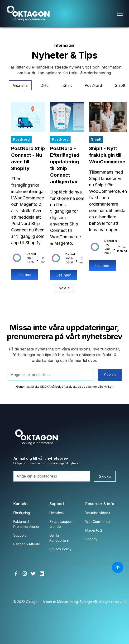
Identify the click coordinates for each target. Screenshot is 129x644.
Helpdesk (57, 513)
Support (20, 535)
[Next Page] (64, 288)
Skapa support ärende (61, 524)
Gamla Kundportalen (60, 538)
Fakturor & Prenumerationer (26, 524)
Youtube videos (98, 513)
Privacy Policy (60, 549)
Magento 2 (94, 530)
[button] (109, 14)
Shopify (91, 539)
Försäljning (22, 513)
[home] (35, 14)
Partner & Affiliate (27, 544)
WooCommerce (98, 522)
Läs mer (25, 275)
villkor (108, 387)
